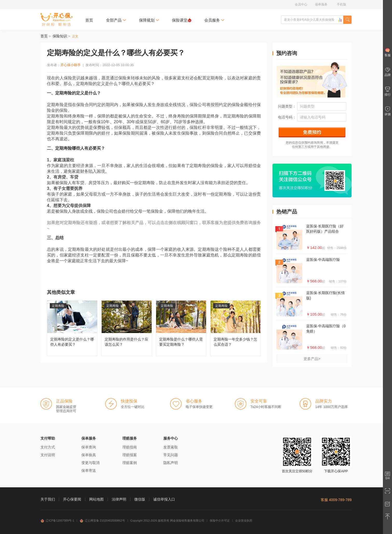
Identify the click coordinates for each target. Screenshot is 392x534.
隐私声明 (171, 463)
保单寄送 (89, 470)
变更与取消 (90, 463)
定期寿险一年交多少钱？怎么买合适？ (236, 328)
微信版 (140, 499)
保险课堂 (182, 20)
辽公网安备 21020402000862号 (102, 521)
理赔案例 (130, 463)
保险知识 (60, 36)
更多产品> (312, 359)
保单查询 (89, 447)
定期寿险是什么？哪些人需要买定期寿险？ (181, 328)
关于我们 (48, 499)
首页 (89, 20)
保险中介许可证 (220, 521)
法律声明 (119, 499)
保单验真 (89, 455)
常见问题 (171, 455)
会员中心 (301, 4)
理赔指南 (130, 447)
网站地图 (96, 499)
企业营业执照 (244, 521)
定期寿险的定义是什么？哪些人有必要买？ (72, 328)
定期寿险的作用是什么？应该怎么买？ (127, 328)
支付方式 (48, 447)
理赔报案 (130, 455)
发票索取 (171, 447)
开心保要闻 (72, 499)
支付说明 (48, 455)
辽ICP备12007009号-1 (57, 521)
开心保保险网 (56, 19)
